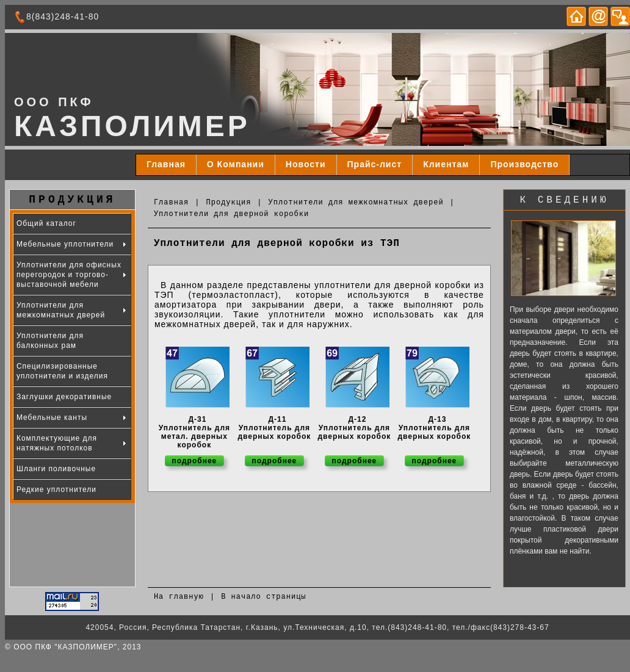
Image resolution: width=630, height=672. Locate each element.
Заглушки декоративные (64, 397)
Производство (524, 164)
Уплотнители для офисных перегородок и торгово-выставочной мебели (69, 275)
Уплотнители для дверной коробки (231, 214)
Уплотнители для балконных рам (50, 341)
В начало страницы (263, 597)
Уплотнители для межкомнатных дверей (356, 203)
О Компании (236, 164)
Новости (306, 164)
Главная (166, 164)
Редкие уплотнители (56, 490)
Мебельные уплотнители (65, 244)
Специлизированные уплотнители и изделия (62, 371)
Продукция (229, 203)
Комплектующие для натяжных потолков (57, 443)
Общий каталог (46, 223)
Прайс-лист (375, 164)
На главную (179, 597)
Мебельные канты (52, 417)
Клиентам (446, 164)
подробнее (195, 461)
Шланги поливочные (56, 469)
